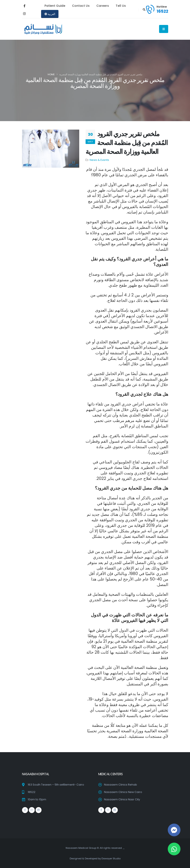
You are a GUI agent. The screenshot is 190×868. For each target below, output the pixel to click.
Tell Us (121, 6)
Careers (103, 6)
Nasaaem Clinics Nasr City (122, 799)
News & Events (99, 160)
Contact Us (81, 6)
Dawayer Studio (111, 858)
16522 (162, 11)
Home (51, 74)
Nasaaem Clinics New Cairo (123, 792)
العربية (50, 14)
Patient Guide (55, 6)
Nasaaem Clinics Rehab (121, 785)
